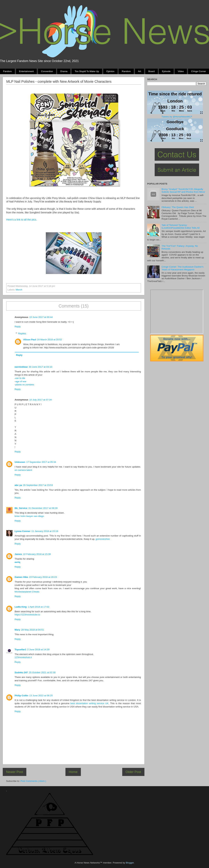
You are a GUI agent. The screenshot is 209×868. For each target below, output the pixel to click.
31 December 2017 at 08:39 (43, 508)
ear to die (20, 378)
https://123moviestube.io (27, 615)
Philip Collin (21, 696)
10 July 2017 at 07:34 (40, 400)
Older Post (133, 772)
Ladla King (21, 607)
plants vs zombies (25, 385)
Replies (22, 333)
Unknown (20, 462)
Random (126, 71)
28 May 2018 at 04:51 (33, 630)
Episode (166, 71)
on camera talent (23, 470)
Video (181, 71)
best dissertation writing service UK (89, 703)
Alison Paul (30, 340)
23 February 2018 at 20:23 (43, 577)
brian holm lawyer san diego (29, 516)
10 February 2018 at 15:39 (37, 554)
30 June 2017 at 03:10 (40, 367)
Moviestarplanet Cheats (27, 592)
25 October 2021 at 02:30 (42, 672)
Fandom (7, 71)
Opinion (110, 71)
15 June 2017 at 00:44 (41, 317)
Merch (19, 290)
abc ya (18, 485)
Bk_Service (21, 508)
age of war (21, 381)
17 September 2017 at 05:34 (41, 462)
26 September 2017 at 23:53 (38, 485)
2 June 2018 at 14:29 (38, 650)
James (18, 554)
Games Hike (21, 577)
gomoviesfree (103, 539)
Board (152, 71)
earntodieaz (21, 367)
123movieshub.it (23, 657)
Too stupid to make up (87, 71)
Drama (64, 71)
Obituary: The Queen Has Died (178, 207)
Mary (17, 630)
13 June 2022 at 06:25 (41, 696)
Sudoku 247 (21, 672)
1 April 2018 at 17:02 (38, 607)
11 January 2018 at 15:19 (45, 531)
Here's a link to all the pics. (22, 220)
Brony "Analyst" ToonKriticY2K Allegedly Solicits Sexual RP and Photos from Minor (183, 191)
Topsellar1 (20, 650)
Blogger (130, 863)
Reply (18, 327)
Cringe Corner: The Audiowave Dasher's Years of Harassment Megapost (182, 268)
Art (139, 71)
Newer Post (15, 772)
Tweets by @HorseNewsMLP (177, 117)
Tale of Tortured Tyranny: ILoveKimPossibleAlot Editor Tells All (180, 226)
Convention (47, 71)
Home (73, 772)
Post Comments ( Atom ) (33, 781)
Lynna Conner (22, 531)
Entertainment (26, 71)
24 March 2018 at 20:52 (50, 340)
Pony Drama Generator (177, 312)
